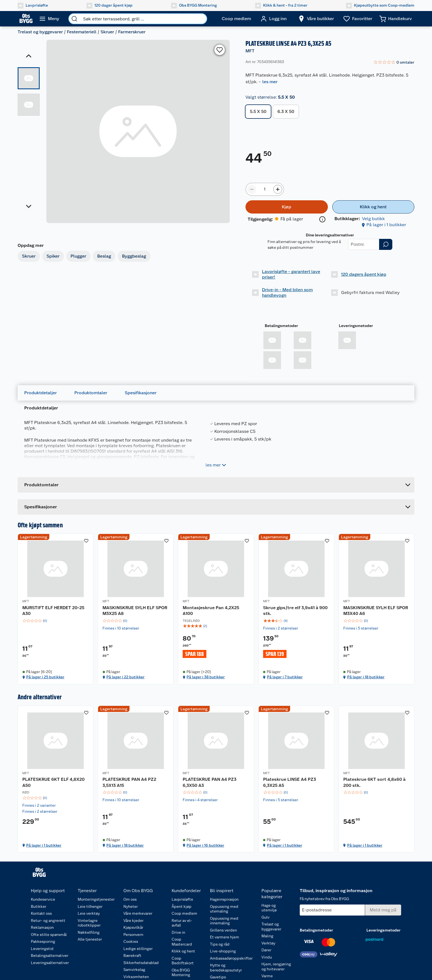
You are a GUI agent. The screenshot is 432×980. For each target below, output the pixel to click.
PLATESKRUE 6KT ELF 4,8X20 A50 (53, 782)
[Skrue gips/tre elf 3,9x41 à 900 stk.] (296, 609)
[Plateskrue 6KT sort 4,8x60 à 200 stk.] (376, 779)
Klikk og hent (183, 951)
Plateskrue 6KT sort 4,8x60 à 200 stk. (374, 782)
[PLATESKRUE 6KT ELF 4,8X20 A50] (56, 779)
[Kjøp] (287, 207)
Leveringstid (42, 949)
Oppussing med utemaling (224, 909)
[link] (394, 63)
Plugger (78, 256)
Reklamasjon (42, 927)
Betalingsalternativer (50, 955)
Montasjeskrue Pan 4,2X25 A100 (211, 611)
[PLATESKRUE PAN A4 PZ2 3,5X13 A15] (136, 779)
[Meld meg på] (383, 910)
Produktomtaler (91, 393)
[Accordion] (216, 507)
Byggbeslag (134, 256)
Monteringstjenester (96, 899)
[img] (56, 621)
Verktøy (268, 943)
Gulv (265, 917)
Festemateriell (82, 32)
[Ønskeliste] (358, 19)
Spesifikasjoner (141, 393)
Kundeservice (43, 899)
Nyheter (131, 906)
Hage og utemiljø (269, 908)
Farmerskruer (132, 32)
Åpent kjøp (182, 906)
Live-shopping (223, 951)
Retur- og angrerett (48, 920)
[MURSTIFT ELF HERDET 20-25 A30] (56, 609)
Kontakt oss (41, 913)
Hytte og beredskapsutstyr (226, 968)
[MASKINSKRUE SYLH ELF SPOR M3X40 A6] (376, 609)
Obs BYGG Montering (181, 973)
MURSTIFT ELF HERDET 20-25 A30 (53, 611)
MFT (250, 51)
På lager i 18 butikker (366, 677)
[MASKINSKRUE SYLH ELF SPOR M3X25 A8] (136, 609)
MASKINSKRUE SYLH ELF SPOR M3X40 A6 (376, 611)
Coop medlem (184, 913)
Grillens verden (223, 930)
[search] (74, 19)
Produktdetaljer (40, 393)
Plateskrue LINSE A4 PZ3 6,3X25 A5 (290, 782)
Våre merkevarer (138, 913)
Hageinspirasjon (224, 899)
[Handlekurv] (396, 19)
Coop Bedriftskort (183, 961)
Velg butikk (373, 219)
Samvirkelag (134, 970)
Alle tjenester (90, 939)
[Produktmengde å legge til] (265, 189)
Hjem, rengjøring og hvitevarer (276, 966)
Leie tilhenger (90, 906)
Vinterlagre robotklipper (89, 923)
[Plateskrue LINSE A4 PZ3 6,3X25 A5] (296, 779)
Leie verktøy (89, 913)
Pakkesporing (43, 941)
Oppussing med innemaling (224, 921)
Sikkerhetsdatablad (141, 963)
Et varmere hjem (225, 937)
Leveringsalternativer (50, 963)
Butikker (39, 906)
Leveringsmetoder (356, 326)
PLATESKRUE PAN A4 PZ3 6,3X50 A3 (210, 782)
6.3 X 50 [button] (286, 111)
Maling (267, 936)
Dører (266, 950)
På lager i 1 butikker (386, 225)
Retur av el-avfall (182, 923)
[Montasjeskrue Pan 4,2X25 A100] (216, 609)
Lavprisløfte (182, 899)
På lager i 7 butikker (285, 677)
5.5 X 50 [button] (258, 111)
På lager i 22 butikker (125, 677)
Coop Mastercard (182, 942)
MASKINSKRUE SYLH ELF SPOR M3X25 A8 (135, 611)
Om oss (130, 899)
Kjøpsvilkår (133, 927)
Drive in (178, 932)
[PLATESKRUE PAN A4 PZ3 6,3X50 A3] (216, 779)
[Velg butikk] (316, 19)
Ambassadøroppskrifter (231, 958)
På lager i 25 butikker (45, 677)
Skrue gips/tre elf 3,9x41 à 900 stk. (295, 611)
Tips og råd (220, 944)
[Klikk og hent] (373, 207)
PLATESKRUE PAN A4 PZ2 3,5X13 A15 (129, 782)
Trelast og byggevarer (40, 32)
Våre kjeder (133, 920)
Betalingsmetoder (281, 326)
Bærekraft (132, 955)
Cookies (131, 941)
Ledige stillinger (138, 949)
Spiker (53, 256)
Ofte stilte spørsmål (49, 935)
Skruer (107, 32)
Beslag (104, 256)
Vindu (267, 957)
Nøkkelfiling (89, 932)
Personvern (133, 935)
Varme (267, 976)
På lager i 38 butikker (206, 677)
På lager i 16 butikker (205, 845)
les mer (270, 82)
